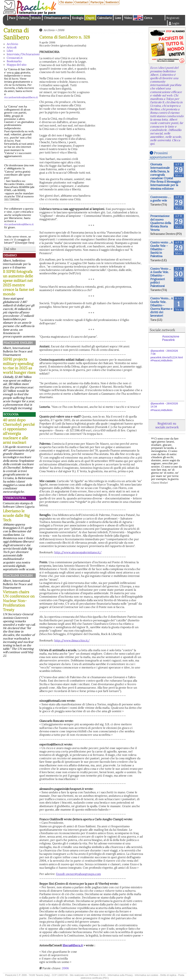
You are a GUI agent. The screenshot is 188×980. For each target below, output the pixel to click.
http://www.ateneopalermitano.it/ (78, 552)
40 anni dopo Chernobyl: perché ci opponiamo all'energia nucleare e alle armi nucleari (19, 431)
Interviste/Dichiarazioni (23, 54)
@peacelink (157, 351)
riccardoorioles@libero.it (19, 224)
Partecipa (97, 2)
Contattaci (81, 2)
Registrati (173, 18)
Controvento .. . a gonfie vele (161, 199)
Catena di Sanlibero (16, 34)
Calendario (105, 18)
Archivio (12, 44)
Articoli (12, 47)
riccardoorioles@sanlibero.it (21, 97)
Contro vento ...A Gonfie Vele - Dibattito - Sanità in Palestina (161, 249)
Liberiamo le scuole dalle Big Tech (16, 515)
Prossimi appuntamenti (161, 155)
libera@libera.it (73, 945)
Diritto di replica (168, 975)
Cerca (148, 18)
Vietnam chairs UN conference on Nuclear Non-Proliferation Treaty (19, 601)
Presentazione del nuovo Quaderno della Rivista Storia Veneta (161, 223)
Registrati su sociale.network (167, 425)
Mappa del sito (17, 65)
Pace (12, 18)
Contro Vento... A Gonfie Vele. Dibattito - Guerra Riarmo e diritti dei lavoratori (162, 307)
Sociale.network (162, 330)
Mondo (36, 18)
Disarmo (10, 255)
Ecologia (78, 18)
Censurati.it (15, 58)
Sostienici (112, 2)
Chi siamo (66, 2)
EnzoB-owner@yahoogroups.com (78, 874)
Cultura (23, 18)
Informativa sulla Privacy (120, 975)
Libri (10, 51)
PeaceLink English (18, 343)
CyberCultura (15, 498)
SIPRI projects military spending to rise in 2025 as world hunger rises (19, 366)
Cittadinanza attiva (56, 18)
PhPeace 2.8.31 (97, 975)
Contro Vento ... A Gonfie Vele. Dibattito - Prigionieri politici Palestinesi (161, 277)
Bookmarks (14, 61)
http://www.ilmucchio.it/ (72, 640)
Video (128, 18)
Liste (118, 18)
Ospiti (90, 18)
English (138, 18)
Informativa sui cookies (147, 975)
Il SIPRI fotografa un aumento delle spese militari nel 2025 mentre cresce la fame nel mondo (18, 283)
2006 (61, 30)
